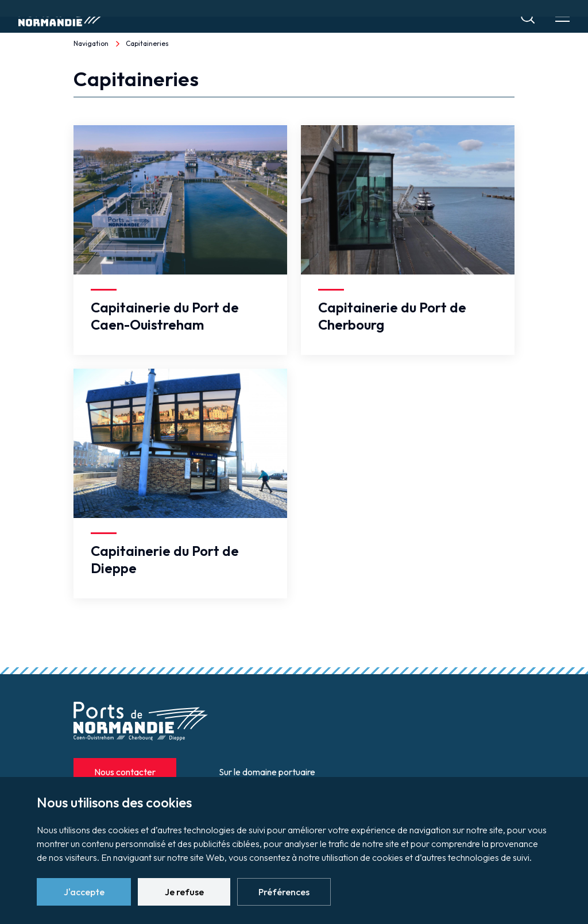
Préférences (284, 892)
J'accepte (84, 892)
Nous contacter (125, 772)
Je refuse (184, 892)
